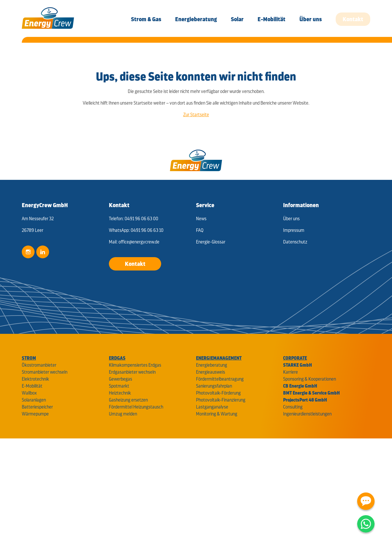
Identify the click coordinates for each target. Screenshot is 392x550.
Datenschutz (295, 242)
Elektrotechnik (35, 379)
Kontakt (135, 264)
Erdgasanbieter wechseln (132, 372)
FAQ (200, 230)
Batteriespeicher (37, 407)
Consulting (293, 407)
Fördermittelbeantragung (220, 379)
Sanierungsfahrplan (214, 386)
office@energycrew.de (139, 242)
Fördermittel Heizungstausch (136, 407)
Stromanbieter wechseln (45, 372)
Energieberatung (212, 365)
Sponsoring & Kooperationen (310, 379)
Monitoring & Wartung (217, 414)
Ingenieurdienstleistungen (307, 414)
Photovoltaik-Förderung (218, 393)
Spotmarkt (119, 386)
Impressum (294, 230)
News (201, 219)
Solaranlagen (34, 400)
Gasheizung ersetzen (128, 400)
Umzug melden (123, 414)
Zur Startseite (196, 115)
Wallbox (29, 393)
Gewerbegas (121, 379)
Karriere (291, 372)
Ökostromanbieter (39, 365)
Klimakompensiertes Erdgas (135, 365)
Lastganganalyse (212, 407)
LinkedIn (43, 252)
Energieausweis (211, 372)
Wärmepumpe (35, 414)
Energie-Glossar (211, 242)
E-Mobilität (32, 386)
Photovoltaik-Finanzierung (221, 400)
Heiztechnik (120, 393)
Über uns (291, 219)
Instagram (28, 252)
